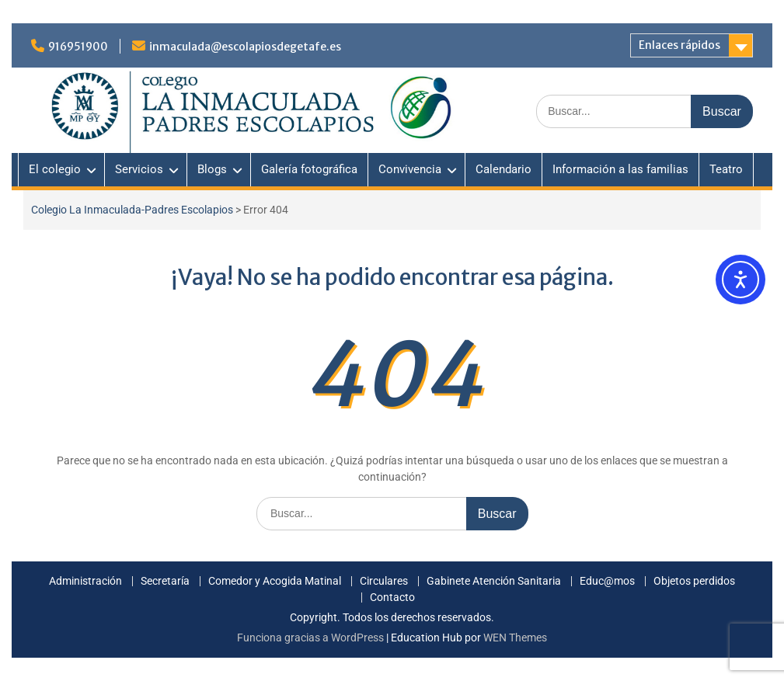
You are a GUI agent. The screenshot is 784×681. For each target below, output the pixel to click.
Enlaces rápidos (679, 45)
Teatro (726, 169)
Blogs (212, 169)
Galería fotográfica (309, 169)
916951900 (78, 47)
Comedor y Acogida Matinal (275, 581)
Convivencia (410, 169)
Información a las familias (620, 169)
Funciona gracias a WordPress (310, 638)
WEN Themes (515, 638)
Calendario (504, 169)
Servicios (139, 169)
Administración (85, 581)
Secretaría (165, 581)
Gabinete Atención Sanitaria (494, 581)
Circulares (384, 581)
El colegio (55, 169)
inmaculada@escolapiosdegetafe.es (245, 47)
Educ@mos (607, 581)
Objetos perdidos (694, 581)
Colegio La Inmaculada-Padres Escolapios (132, 210)
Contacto (392, 598)
